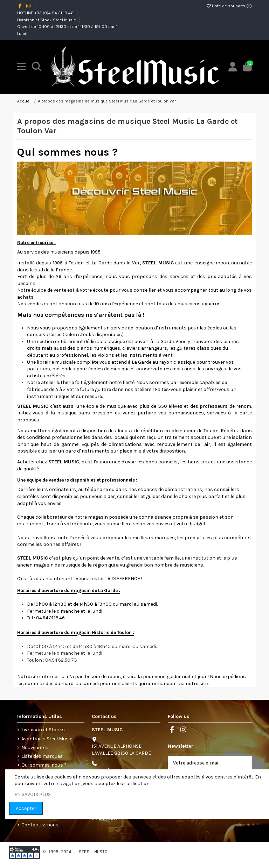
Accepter (26, 808)
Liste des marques (42, 756)
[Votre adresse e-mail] (203, 763)
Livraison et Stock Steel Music (47, 20)
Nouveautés (35, 748)
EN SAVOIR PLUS (33, 794)
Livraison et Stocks (43, 730)
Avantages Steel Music (47, 739)
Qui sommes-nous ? (44, 765)
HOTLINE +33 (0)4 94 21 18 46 (46, 13)
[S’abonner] (244, 763)
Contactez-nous (40, 825)
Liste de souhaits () (229, 6)
